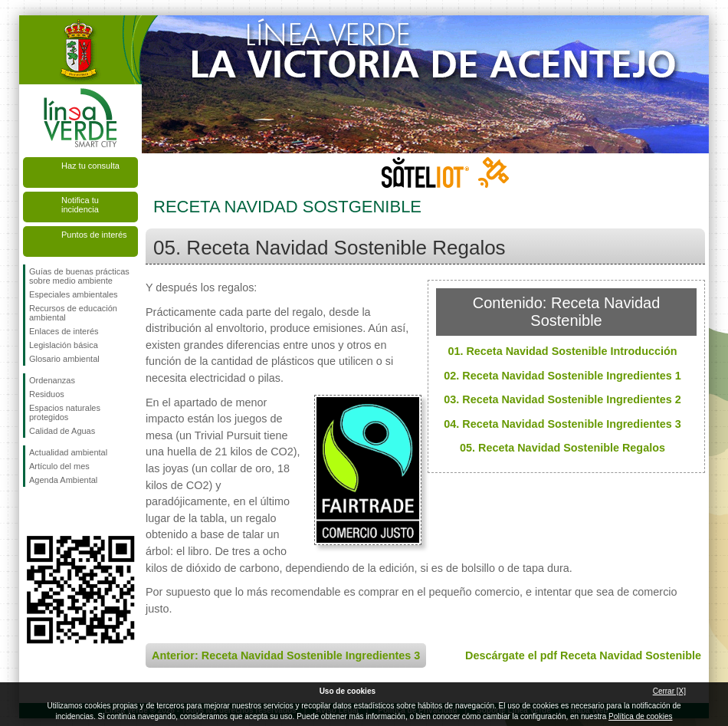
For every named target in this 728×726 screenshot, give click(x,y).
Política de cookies (640, 716)
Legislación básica (64, 345)
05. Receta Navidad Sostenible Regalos (562, 448)
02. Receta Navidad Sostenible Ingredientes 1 (562, 376)
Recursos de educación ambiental (73, 313)
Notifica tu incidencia (80, 205)
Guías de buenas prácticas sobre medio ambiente (79, 276)
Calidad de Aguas (62, 431)
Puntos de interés (94, 235)
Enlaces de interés (64, 331)
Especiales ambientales (74, 294)
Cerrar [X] (669, 691)
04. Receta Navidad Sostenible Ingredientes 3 (562, 424)
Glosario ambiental (64, 359)
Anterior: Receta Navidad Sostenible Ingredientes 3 (286, 655)
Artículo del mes (59, 466)
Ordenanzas (52, 380)
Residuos (47, 394)
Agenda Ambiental (63, 480)
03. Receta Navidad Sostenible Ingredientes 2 (562, 399)
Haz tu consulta (90, 166)
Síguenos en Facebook (32, 511)
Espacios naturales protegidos (65, 412)
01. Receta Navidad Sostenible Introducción (562, 351)
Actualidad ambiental (68, 452)
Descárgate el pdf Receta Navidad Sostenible (583, 655)
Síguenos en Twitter (57, 511)
